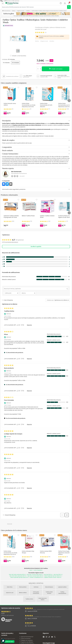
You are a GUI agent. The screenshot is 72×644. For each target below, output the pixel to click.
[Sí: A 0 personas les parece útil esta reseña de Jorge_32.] (19, 468)
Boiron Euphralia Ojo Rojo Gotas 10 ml (19, 577)
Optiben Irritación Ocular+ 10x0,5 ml (53, 577)
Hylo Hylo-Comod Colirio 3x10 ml (35, 575)
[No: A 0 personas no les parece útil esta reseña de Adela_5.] (23, 488)
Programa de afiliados (26, 642)
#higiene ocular (44, 41)
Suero (31, 570)
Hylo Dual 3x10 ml (58, 575)
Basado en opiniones (7, 615)
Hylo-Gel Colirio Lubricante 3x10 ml (17, 575)
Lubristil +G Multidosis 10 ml (36, 577)
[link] (13, 240)
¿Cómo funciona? (25, 639)
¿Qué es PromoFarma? (26, 637)
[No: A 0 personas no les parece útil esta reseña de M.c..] (23, 391)
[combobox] (61, 300)
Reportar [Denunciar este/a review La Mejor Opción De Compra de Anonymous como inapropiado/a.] (29, 448)
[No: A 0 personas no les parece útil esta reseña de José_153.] (23, 508)
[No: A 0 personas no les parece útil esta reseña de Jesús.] (23, 424)
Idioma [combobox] (29, 293)
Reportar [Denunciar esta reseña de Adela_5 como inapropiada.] (29, 488)
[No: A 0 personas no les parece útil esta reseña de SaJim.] (23, 359)
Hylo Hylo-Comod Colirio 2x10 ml (35, 576)
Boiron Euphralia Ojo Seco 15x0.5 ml (53, 576)
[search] (69, 7)
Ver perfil (22, 176)
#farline (37, 41)
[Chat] (61, 3)
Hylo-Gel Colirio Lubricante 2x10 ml (18, 576)
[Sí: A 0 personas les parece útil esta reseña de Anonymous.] (19, 448)
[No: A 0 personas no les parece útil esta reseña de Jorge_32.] (23, 468)
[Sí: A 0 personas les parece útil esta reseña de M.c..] (19, 391)
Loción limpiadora (38, 570)
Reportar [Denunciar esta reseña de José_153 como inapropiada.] (29, 508)
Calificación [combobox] (12, 293)
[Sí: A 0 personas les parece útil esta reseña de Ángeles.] (19, 325)
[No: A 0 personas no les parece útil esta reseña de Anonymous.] (23, 448)
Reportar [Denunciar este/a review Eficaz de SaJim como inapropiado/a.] (29, 359)
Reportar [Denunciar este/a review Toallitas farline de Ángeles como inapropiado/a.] (29, 325)
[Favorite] (18, 88)
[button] (65, 3)
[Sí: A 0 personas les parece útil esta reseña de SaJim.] (19, 359)
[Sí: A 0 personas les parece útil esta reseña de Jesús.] (19, 424)
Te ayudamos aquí (8, 642)
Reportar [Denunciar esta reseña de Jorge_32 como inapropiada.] (29, 468)
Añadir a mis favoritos (18, 56)
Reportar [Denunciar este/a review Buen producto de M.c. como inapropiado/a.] (29, 391)
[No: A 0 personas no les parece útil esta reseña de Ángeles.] (23, 325)
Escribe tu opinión (36, 247)
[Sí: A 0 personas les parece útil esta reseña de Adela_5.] (19, 488)
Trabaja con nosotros (26, 640)
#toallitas (52, 41)
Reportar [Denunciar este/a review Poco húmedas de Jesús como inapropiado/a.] (29, 424)
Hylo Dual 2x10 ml (48, 575)
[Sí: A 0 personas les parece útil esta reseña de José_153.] (19, 508)
